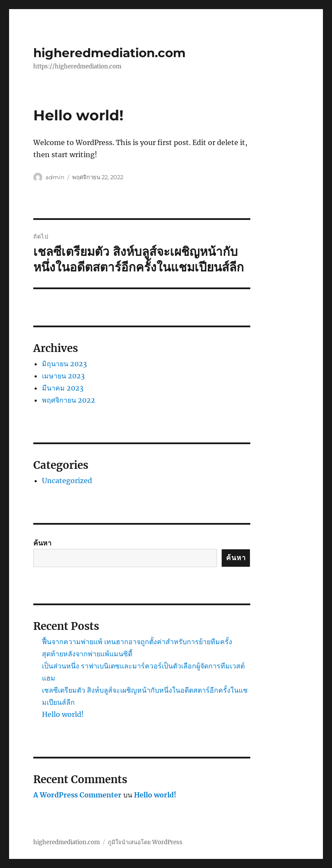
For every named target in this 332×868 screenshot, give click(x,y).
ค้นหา (42, 543)
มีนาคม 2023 (63, 388)
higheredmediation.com (109, 53)
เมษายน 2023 (63, 376)
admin (55, 177)
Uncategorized (67, 481)
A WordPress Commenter (77, 795)
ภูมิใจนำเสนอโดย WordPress (145, 842)
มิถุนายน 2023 (64, 364)
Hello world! (63, 714)
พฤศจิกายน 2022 (69, 400)
